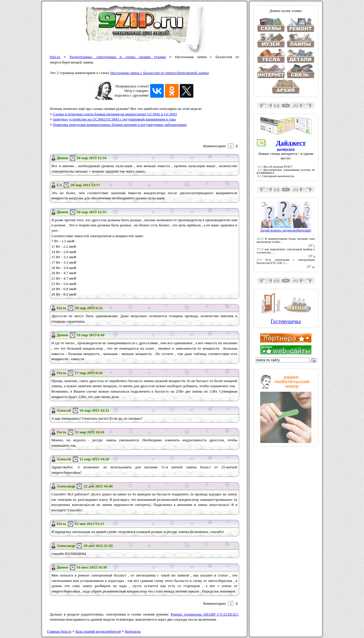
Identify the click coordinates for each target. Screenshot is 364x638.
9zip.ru (55, 57)
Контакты (133, 631)
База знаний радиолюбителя (98, 631)
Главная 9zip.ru (59, 631)
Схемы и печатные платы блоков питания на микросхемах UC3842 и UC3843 (115, 114)
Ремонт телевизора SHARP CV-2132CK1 (204, 614)
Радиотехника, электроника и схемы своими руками (117, 57)
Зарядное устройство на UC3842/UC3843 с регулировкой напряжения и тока (114, 119)
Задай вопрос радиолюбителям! (286, 228)
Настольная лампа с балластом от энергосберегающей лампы (159, 73)
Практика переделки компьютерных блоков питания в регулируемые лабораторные (120, 125)
